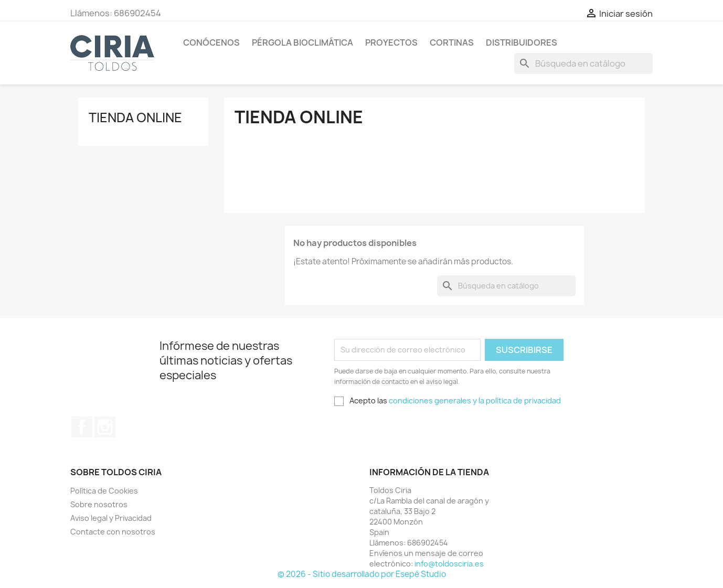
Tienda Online (135, 117)
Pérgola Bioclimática (302, 42)
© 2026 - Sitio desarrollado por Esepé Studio (362, 574)
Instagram (105, 427)
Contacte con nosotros (113, 532)
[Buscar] (583, 63)
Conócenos (211, 42)
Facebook (82, 427)
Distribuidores (522, 42)
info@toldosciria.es (449, 564)
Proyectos (391, 42)
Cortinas (452, 42)
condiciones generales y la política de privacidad (475, 400)
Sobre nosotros (99, 504)
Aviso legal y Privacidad (111, 518)
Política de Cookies (104, 491)
